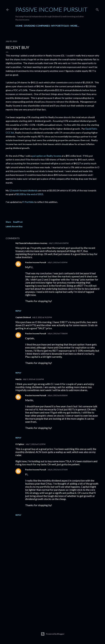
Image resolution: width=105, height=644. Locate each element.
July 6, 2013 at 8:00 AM (57, 395)
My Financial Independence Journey (31, 243)
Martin (18, 379)
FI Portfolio (28, 202)
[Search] (97, 9)
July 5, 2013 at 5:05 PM (57, 262)
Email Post (18, 222)
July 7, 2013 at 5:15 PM (35, 444)
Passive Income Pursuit (51, 9)
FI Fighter (20, 444)
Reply (18, 311)
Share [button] (8, 222)
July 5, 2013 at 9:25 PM (42, 317)
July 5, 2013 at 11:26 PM (33, 379)
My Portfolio (60, 26)
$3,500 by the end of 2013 (30, 194)
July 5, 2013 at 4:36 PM (59, 243)
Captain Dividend (23, 317)
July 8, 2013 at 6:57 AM (57, 470)
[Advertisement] (52, 593)
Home (19, 26)
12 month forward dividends (23, 190)
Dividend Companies (37, 26)
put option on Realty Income (47, 156)
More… (75, 26)
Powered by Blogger (53, 634)
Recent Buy (17, 226)
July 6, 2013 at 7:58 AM (57, 334)
